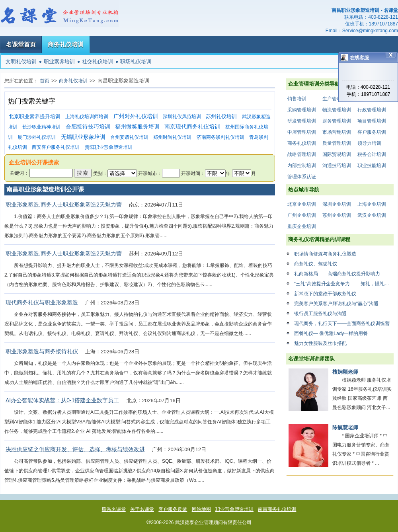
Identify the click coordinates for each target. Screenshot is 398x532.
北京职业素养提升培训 (35, 116)
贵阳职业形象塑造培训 (109, 147)
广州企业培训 (302, 215)
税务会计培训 (372, 154)
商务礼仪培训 (66, 44)
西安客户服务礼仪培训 (56, 147)
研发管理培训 (302, 121)
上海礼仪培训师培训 (87, 117)
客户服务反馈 (173, 509)
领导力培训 (369, 143)
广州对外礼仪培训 (136, 116)
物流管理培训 (337, 110)
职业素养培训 (59, 61)
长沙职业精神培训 (41, 127)
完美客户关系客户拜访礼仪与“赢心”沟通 (336, 304)
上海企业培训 (372, 204)
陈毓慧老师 (345, 428)
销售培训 (297, 99)
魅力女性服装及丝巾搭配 (320, 343)
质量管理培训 (337, 143)
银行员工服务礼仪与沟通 (320, 314)
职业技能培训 (372, 166)
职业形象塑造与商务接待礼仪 (42, 351)
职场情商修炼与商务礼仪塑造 (325, 254)
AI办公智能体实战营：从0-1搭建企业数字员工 (62, 400)
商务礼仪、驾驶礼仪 (316, 264)
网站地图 (201, 509)
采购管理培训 (302, 110)
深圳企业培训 (337, 204)
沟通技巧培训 (337, 166)
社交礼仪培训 (98, 61)
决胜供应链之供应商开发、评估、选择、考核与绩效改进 (75, 449)
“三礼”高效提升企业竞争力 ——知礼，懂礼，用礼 (344, 284)
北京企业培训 (302, 204)
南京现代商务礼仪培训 (192, 127)
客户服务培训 (372, 132)
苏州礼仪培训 (221, 116)
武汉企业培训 (372, 215)
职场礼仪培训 (136, 61)
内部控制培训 (302, 166)
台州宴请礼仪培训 (129, 137)
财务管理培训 (337, 121)
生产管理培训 (337, 99)
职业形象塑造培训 (234, 509)
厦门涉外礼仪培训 (37, 137)
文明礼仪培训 (21, 61)
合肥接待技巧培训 (88, 127)
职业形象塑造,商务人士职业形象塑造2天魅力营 (64, 205)
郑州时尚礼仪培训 (172, 137)
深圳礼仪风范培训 (182, 117)
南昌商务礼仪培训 (277, 509)
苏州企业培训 (337, 215)
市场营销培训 (337, 132)
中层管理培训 (302, 132)
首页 (45, 81)
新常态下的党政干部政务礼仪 (325, 294)
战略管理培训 (302, 154)
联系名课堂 (114, 509)
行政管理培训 (372, 110)
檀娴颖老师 (345, 372)
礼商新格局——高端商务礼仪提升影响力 (337, 274)
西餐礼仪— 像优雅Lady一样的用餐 (331, 333)
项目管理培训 (372, 121)
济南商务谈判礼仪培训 (220, 137)
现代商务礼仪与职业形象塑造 (42, 302)
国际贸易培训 (337, 154)
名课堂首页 (21, 44)
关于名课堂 (142, 509)
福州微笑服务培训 (137, 127)
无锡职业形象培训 (83, 137)
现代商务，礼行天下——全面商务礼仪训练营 (342, 323)
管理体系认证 (302, 177)
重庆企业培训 (302, 226)
